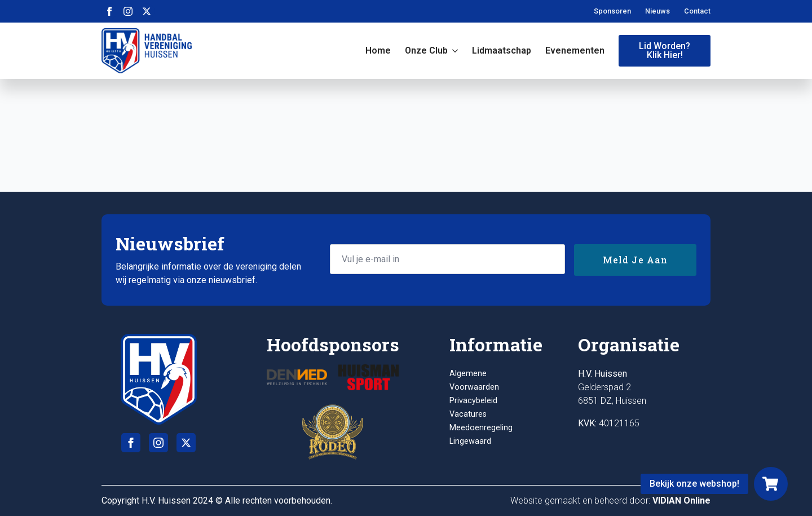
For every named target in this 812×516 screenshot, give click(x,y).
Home (378, 50)
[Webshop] (771, 484)
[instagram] (128, 11)
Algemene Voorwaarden (474, 380)
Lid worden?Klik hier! (665, 50)
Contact (697, 11)
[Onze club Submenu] (453, 51)
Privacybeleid (473, 401)
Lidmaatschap (502, 50)
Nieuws (657, 11)
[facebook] (109, 11)
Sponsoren (612, 11)
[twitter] (147, 11)
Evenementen (575, 50)
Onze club (426, 50)
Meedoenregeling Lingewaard (481, 435)
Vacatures (468, 414)
